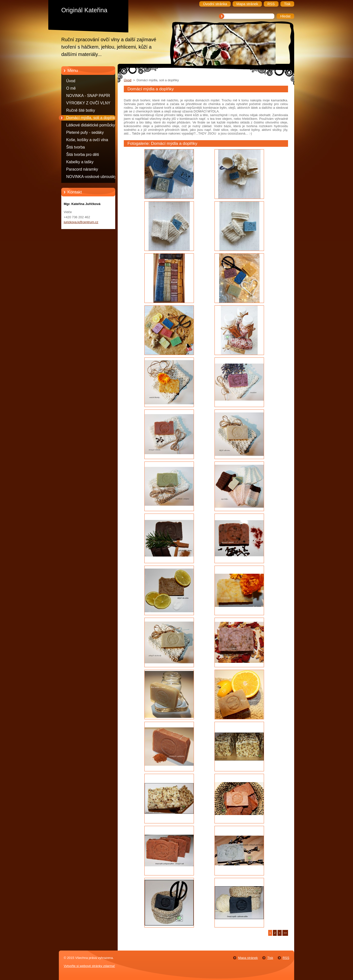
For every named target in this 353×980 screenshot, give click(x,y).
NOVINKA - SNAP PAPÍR (88, 96)
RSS (286, 958)
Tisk (270, 958)
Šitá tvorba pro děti (83, 155)
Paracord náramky (82, 169)
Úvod (71, 81)
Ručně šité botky (81, 110)
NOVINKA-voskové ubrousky (91, 177)
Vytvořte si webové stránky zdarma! (89, 966)
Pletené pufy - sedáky (85, 132)
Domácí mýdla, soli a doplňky (92, 118)
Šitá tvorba (76, 147)
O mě (71, 88)
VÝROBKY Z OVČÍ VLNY (88, 103)
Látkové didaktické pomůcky (91, 125)
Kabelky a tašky (80, 162)
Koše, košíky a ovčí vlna (87, 140)
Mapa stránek (248, 958)
